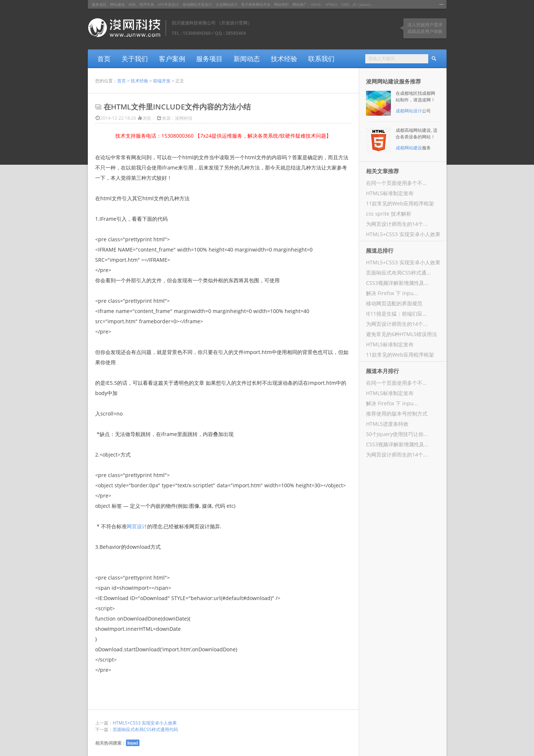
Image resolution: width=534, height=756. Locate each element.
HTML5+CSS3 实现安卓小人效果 (145, 723)
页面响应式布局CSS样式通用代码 (145, 729)
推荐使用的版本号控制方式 (397, 414)
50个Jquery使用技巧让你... (397, 434)
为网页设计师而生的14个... (397, 224)
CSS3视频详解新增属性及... (397, 283)
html (133, 743)
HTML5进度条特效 (387, 424)
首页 (104, 59)
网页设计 (137, 526)
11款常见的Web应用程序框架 (400, 203)
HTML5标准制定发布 (390, 193)
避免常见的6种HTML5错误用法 (402, 334)
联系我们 (321, 59)
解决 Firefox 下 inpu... (392, 293)
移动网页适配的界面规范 (394, 303)
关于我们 (135, 59)
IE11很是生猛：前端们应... (396, 314)
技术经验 (284, 59)
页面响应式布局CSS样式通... (398, 273)
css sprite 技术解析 (389, 214)
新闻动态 (247, 59)
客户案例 (172, 59)
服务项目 (209, 59)
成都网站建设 (409, 148)
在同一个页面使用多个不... (396, 183)
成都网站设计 (409, 111)
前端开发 (162, 81)
